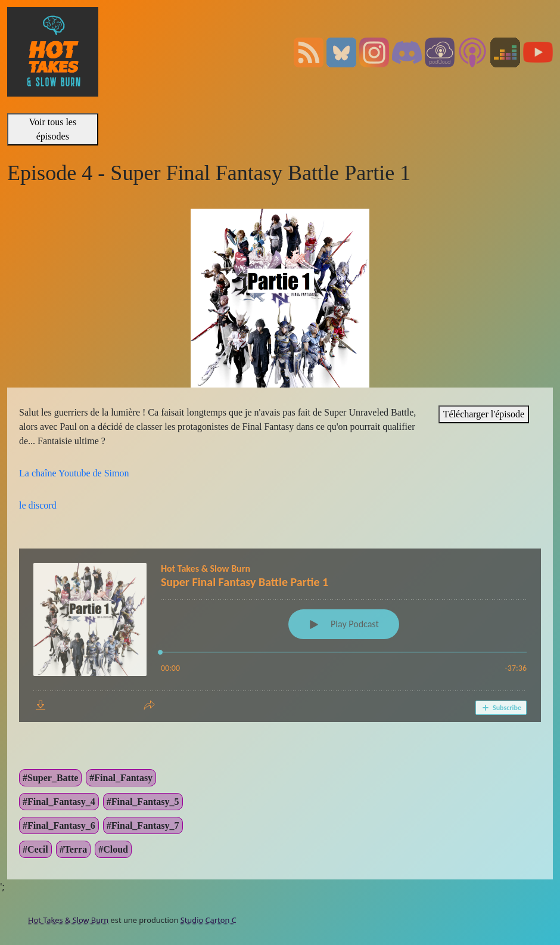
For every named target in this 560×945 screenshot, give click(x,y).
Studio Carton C (209, 920)
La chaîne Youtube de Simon (74, 473)
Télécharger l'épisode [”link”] (484, 414)
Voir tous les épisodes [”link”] (52, 129)
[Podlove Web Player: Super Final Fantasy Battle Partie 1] (280, 635)
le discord (38, 505)
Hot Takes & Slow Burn (68, 920)
